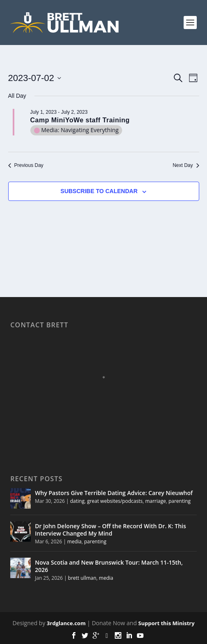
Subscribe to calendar (99, 191)
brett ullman (82, 578)
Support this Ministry (166, 623)
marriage (156, 501)
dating (77, 501)
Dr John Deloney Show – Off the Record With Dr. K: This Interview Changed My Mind (110, 530)
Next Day (186, 165)
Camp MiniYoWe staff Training (80, 120)
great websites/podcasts (115, 501)
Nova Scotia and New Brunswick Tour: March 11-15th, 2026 (109, 566)
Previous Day (26, 165)
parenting (180, 501)
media (74, 542)
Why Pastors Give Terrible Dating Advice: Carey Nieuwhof (114, 493)
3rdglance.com (66, 623)
